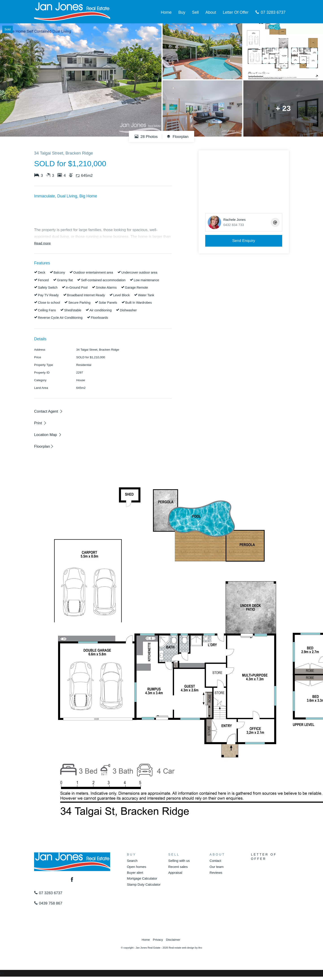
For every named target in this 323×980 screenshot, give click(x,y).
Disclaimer (173, 940)
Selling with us (179, 861)
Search (132, 861)
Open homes (137, 867)
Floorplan (178, 136)
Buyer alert (135, 873)
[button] (40, 423)
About (211, 12)
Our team (217, 867)
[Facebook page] (72, 880)
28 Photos (146, 136)
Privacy (158, 940)
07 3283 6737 (270, 12)
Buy (182, 12)
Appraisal (175, 873)
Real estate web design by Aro (185, 948)
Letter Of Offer (236, 12)
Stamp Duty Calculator (144, 884)
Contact (215, 861)
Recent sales (178, 867)
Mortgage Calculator (142, 878)
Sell (195, 12)
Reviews (216, 873)
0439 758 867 (48, 903)
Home (166, 12)
